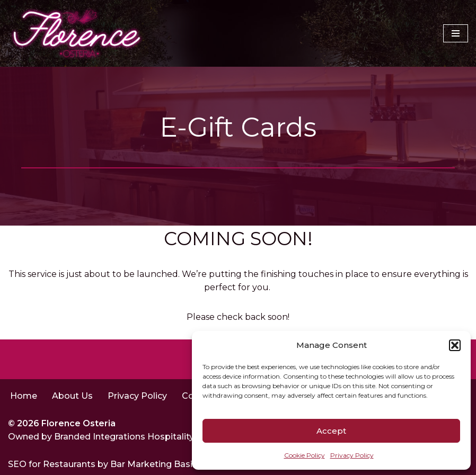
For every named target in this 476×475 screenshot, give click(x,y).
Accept (331, 431)
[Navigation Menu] (456, 33)
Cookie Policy (305, 455)
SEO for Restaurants (53, 464)
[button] (455, 345)
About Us (72, 396)
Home (24, 396)
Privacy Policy (352, 455)
